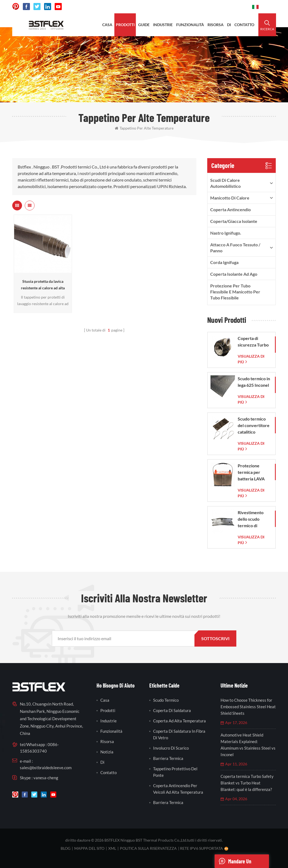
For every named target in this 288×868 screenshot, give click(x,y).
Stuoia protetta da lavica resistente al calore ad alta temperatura (43, 285)
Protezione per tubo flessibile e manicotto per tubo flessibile (235, 292)
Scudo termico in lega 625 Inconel (254, 382)
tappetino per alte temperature (144, 128)
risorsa (216, 25)
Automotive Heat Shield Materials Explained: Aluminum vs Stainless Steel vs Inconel (248, 745)
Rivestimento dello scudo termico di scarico (251, 519)
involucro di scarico (171, 748)
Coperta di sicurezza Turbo (253, 341)
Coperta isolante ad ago (234, 274)
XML (112, 848)
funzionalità (190, 25)
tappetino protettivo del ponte (175, 772)
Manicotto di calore (230, 198)
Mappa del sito (89, 848)
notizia (107, 752)
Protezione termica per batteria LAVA (251, 472)
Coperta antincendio (230, 209)
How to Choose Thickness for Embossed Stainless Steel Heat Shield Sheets (248, 707)
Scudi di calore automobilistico (225, 183)
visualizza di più (251, 359)
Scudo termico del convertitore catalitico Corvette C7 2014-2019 (254, 426)
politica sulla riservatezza (148, 848)
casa (107, 25)
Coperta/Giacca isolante (234, 221)
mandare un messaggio (233, 861)
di (229, 25)
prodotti (125, 25)
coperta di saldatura (172, 710)
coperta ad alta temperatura (179, 721)
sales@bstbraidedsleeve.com (46, 768)
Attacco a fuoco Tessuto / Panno (235, 248)
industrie (163, 25)
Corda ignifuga (224, 262)
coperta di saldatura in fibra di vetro (179, 734)
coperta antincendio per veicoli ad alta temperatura (178, 789)
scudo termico (166, 700)
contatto (244, 25)
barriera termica (168, 758)
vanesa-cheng (46, 778)
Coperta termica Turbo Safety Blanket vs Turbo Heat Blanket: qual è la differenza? (247, 783)
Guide (144, 25)
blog (66, 848)
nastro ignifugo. (226, 233)
